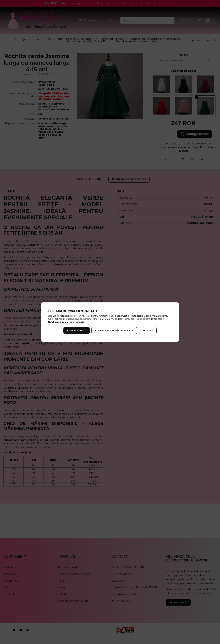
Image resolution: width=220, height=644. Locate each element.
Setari (148, 331)
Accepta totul (76, 331)
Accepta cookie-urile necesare (114, 331)
